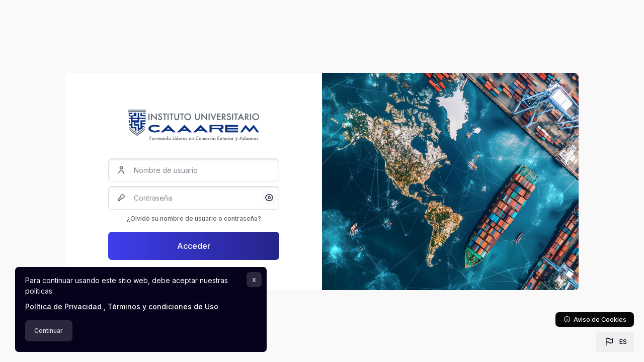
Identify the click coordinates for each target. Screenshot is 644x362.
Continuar (49, 331)
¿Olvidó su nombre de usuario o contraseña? (194, 218)
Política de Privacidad (64, 306)
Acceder (194, 246)
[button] (615, 342)
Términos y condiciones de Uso (163, 306)
